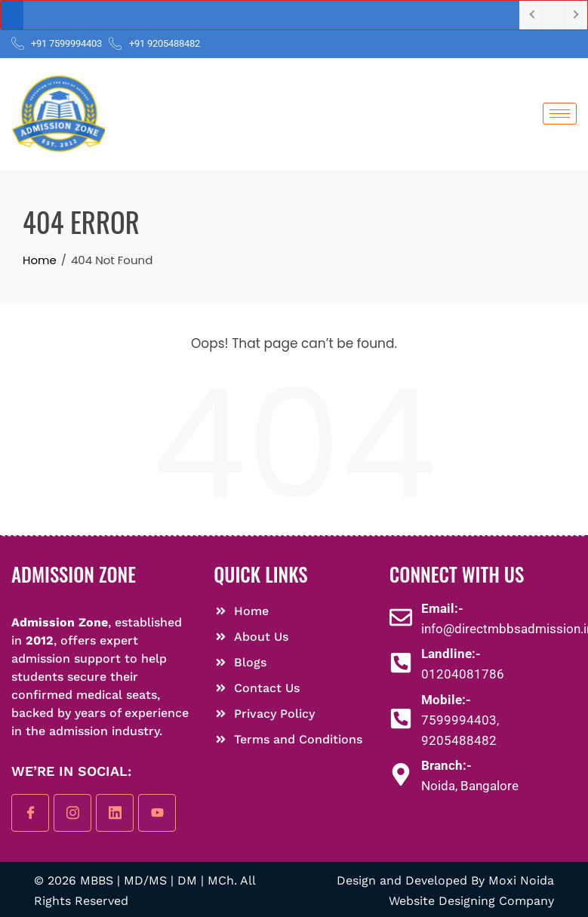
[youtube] (157, 813)
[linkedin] (115, 813)
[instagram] (72, 813)
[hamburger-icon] (560, 114)
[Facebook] (30, 813)
